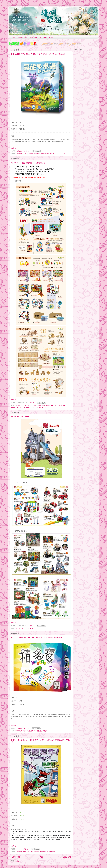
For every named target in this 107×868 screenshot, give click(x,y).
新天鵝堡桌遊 (45, 154)
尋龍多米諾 (38, 154)
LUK (24, 407)
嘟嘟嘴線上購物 (22, 37)
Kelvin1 (13, 407)
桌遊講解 (31, 154)
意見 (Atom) (19, 861)
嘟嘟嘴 (48, 405)
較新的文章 (16, 857)
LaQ (17, 407)
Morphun (39, 407)
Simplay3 (32, 628)
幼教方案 (18, 405)
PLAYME (45, 407)
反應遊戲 (25, 731)
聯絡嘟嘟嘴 (34, 37)
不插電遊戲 (19, 154)
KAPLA (65, 405)
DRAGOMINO (61, 154)
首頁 (41, 857)
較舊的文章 (67, 857)
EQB (52, 405)
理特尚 (35, 405)
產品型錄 (26, 628)
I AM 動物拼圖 (58, 405)
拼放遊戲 (25, 154)
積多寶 (45, 731)
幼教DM (18, 628)
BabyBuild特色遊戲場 (46, 37)
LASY (21, 407)
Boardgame (53, 154)
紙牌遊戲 (31, 852)
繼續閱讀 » (14, 148)
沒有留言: (26, 151)
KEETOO (50, 731)
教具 (22, 628)
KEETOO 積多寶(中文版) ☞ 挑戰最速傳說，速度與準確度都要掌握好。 (38, 637)
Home (13, 37)
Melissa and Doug (31, 407)
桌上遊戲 (24, 405)
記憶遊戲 (37, 852)
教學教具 (30, 405)
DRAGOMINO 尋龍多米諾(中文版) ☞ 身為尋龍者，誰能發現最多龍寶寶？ (38, 54)
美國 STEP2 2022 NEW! (20, 417)
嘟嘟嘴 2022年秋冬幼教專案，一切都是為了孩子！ (30, 163)
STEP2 (38, 628)
